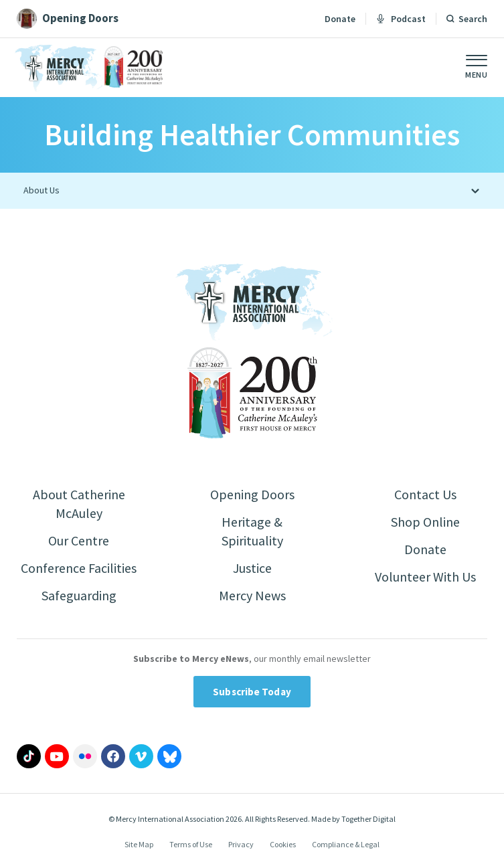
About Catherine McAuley (79, 504)
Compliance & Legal (346, 844)
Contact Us (425, 494)
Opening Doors (252, 494)
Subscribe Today (252, 692)
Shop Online (425, 522)
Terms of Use (191, 844)
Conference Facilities (79, 568)
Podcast (401, 19)
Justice (252, 568)
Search (473, 19)
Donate (340, 19)
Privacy (241, 844)
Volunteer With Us (425, 577)
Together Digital (368, 819)
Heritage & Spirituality (252, 531)
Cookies (283, 844)
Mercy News (252, 595)
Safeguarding (79, 595)
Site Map (139, 844)
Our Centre (79, 540)
